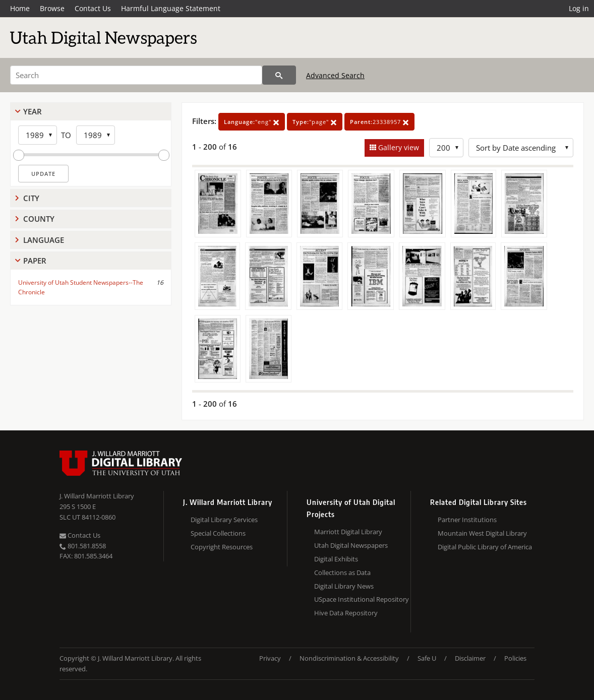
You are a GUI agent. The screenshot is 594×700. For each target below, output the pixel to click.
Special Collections (218, 533)
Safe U (427, 658)
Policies (515, 658)
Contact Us (93, 8)
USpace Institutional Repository (362, 599)
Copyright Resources (222, 547)
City (31, 198)
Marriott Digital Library (348, 532)
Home (20, 8)
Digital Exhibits (336, 559)
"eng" (252, 122)
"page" (315, 122)
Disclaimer (470, 658)
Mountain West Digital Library (482, 533)
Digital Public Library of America (485, 547)
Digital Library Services (224, 520)
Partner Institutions (467, 520)
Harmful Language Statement (171, 8)
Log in (579, 8)
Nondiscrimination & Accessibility (349, 658)
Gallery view (398, 147)
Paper (35, 261)
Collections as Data (342, 572)
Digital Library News (344, 586)
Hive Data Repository (346, 613)
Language (44, 240)
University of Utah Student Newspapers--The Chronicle (81, 287)
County (39, 219)
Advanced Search (335, 75)
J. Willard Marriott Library (97, 496)
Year (33, 111)
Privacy (270, 658)
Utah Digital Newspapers (351, 545)
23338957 (379, 122)
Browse (52, 8)
